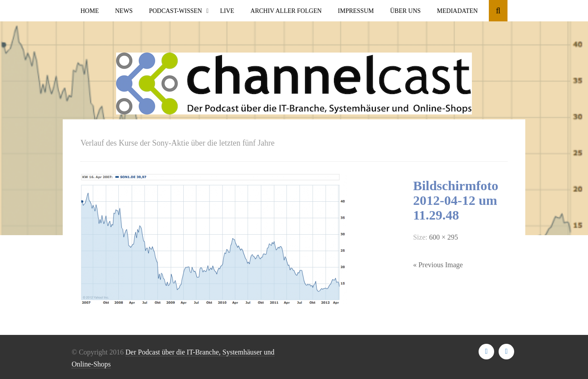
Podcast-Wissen (175, 11)
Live (227, 11)
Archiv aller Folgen (286, 11)
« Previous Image (438, 265)
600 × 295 (444, 237)
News (124, 11)
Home (90, 11)
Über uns (405, 11)
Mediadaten (457, 11)
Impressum (356, 11)
